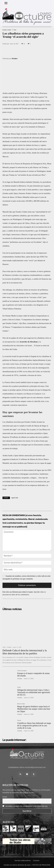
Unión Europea (22, 671)
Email (5, 797)
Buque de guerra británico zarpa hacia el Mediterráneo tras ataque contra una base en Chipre (34, 709)
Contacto (36, 860)
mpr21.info (15, 498)
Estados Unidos (7, 30)
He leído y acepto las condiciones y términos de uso (27, 806)
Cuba (4, 647)
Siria (15, 30)
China (19, 720)
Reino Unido (21, 704)
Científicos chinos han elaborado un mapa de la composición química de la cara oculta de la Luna (34, 726)
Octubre (15, 58)
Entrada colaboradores (23, 860)
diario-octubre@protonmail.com (33, 767)
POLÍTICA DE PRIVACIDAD (41, 865)
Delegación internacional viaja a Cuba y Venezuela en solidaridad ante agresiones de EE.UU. (34, 692)
